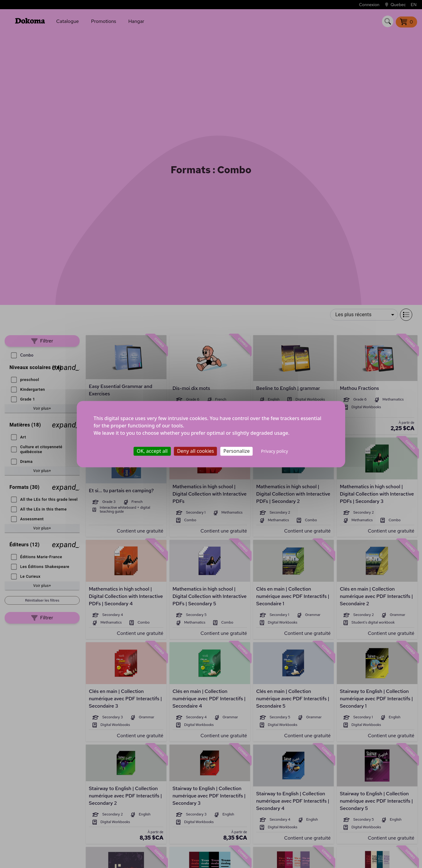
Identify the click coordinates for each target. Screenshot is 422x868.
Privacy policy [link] (275, 451)
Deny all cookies (196, 451)
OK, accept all (152, 451)
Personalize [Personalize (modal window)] (237, 451)
